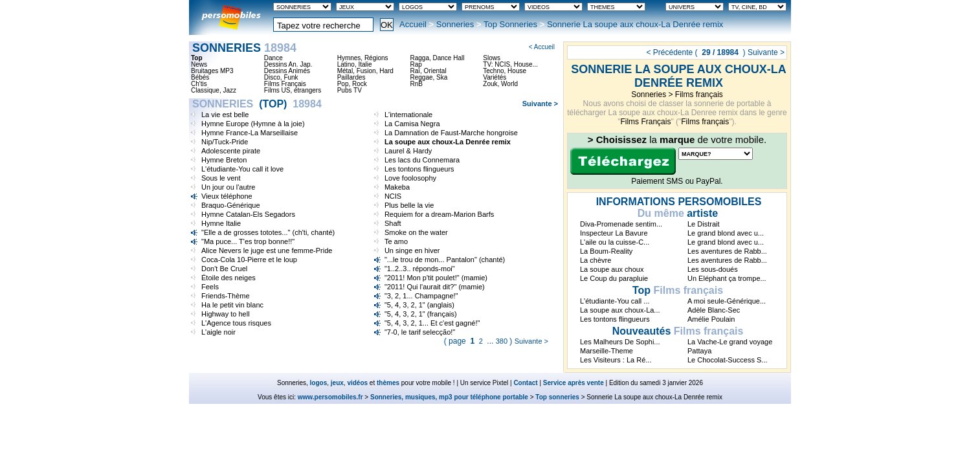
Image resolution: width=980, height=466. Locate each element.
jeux (337, 383)
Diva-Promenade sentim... (621, 224)
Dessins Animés (287, 71)
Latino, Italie (355, 65)
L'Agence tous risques (236, 323)
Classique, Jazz (214, 91)
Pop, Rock (352, 84)
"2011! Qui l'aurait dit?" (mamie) (435, 287)
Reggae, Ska (429, 78)
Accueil (413, 24)
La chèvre (596, 260)
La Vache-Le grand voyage (730, 342)
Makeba (397, 187)
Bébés (200, 78)
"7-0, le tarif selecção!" (420, 332)
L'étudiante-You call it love (242, 169)
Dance (273, 58)
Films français (699, 94)
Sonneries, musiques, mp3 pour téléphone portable (449, 397)
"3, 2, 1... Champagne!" (421, 296)
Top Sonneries (510, 24)
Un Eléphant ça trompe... (727, 278)
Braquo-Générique (231, 205)
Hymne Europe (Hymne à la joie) (253, 124)
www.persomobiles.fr (330, 397)
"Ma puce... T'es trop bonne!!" (248, 241)
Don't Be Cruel (224, 269)
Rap (416, 65)
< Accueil (542, 47)
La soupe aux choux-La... (620, 310)
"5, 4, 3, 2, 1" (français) (421, 314)
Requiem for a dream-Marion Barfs (439, 214)
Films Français (645, 122)
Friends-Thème (226, 296)
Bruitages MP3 (212, 71)
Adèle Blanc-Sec (714, 310)
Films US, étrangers (293, 91)
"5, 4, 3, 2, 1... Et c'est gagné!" (432, 323)
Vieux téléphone (227, 196)
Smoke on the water (416, 232)
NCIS (393, 196)
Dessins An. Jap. (288, 65)
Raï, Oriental (428, 71)
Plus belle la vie (409, 205)
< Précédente (669, 52)
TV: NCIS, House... (510, 65)
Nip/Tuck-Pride (225, 142)
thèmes (388, 383)
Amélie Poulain (711, 319)
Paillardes (351, 78)
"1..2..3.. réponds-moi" (420, 269)
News (199, 65)
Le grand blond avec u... (726, 233)
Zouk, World (500, 84)
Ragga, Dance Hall (437, 58)
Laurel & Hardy (408, 151)
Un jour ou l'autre (228, 187)
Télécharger (623, 161)
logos (319, 383)
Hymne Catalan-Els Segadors (248, 214)
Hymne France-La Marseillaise (250, 133)
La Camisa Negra (412, 124)
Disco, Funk (281, 78)
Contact (525, 383)
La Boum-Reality (606, 251)
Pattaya (699, 351)
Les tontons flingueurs (419, 169)
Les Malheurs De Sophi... (620, 342)
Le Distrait (704, 224)
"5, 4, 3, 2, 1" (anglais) (419, 305)
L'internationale (408, 115)
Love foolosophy (410, 178)
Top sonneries (557, 397)
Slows (492, 58)
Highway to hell (226, 314)
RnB (416, 84)
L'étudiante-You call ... (615, 301)
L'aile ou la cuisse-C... (615, 242)
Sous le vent (221, 178)
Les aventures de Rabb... (727, 251)
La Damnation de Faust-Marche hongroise (451, 133)
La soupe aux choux (612, 269)
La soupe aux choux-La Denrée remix (448, 142)
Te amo (396, 241)
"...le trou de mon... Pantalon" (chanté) (445, 260)
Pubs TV (350, 91)
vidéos (357, 383)
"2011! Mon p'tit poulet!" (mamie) (436, 278)
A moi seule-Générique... (727, 301)
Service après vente (574, 383)
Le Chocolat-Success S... (728, 360)
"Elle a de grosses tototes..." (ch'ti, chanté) (268, 232)
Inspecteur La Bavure (614, 233)
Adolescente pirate (231, 151)
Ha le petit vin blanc (232, 305)
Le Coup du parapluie (614, 278)
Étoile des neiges (228, 278)
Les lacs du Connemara (422, 160)
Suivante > (766, 52)
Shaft (393, 223)
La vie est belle (225, 115)
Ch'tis (199, 84)
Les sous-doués (713, 269)
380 (502, 341)
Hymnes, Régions (363, 58)
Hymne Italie (221, 223)
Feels (210, 287)
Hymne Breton (224, 160)
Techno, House (505, 71)
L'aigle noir (218, 332)
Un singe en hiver (412, 250)
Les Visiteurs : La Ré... (616, 360)
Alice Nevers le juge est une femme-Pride (267, 250)
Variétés (495, 78)
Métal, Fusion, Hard (365, 71)
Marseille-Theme (607, 351)
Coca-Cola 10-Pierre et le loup (249, 260)
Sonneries (455, 24)
